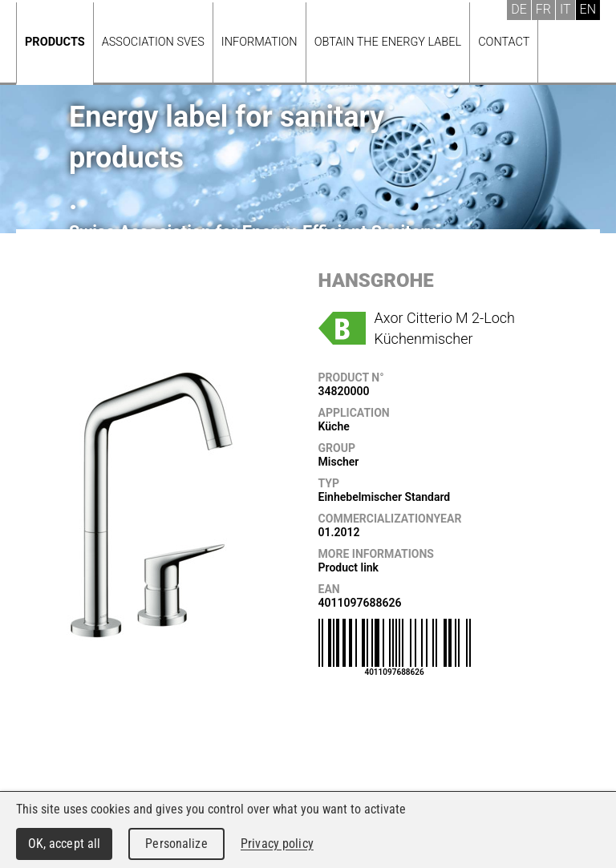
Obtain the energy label (388, 42)
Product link (349, 567)
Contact (504, 42)
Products (55, 42)
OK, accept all (65, 844)
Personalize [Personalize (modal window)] (176, 844)
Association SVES (153, 42)
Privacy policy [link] (277, 844)
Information (259, 42)
